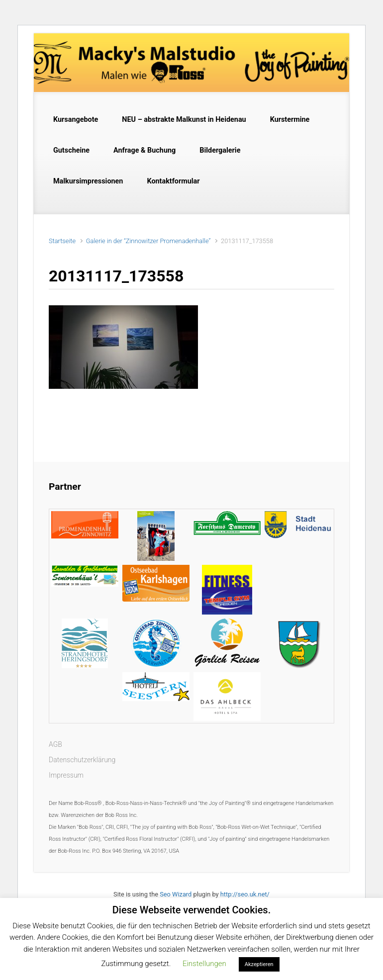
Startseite (62, 241)
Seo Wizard (176, 894)
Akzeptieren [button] (259, 964)
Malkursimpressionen (88, 181)
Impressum (66, 775)
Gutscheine (71, 150)
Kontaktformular (173, 181)
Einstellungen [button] (204, 964)
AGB (55, 744)
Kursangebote (76, 120)
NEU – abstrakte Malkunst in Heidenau (184, 120)
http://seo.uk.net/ (245, 894)
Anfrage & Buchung (144, 150)
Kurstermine (290, 120)
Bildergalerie (220, 150)
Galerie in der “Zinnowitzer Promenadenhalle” (148, 241)
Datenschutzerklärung (82, 760)
